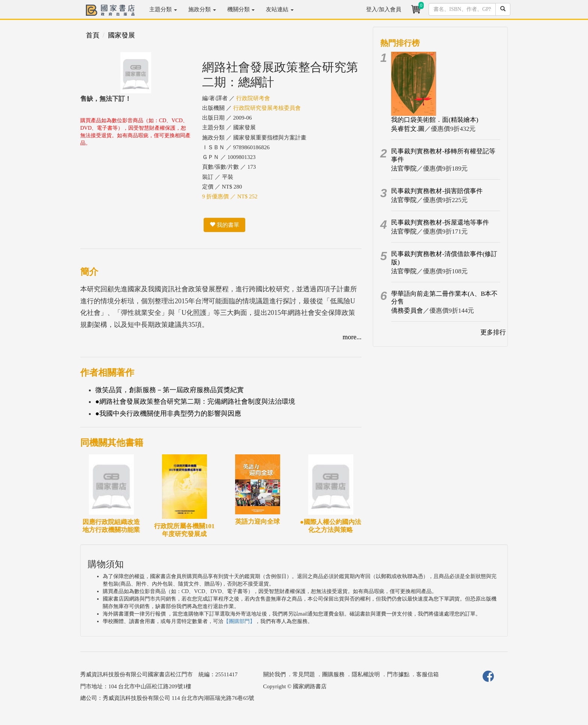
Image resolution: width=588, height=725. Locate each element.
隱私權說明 (366, 674)
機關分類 (241, 9)
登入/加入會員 (384, 9)
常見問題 (304, 674)
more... (352, 337)
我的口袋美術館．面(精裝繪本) (435, 120)
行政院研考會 (253, 98)
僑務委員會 (407, 311)
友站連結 (280, 9)
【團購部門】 (239, 621)
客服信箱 (427, 674)
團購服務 (333, 674)
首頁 (93, 35)
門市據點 (398, 674)
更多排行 (493, 332)
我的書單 (224, 225)
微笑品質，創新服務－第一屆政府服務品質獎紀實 (169, 390)
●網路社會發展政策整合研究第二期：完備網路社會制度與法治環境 (195, 401)
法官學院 (404, 169)
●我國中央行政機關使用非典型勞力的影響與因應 (168, 413)
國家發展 (121, 35)
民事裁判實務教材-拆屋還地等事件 (440, 222)
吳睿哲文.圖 (408, 129)
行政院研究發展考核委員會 (267, 108)
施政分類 (202, 9)
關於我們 (274, 674)
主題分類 (163, 9)
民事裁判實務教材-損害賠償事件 (437, 191)
